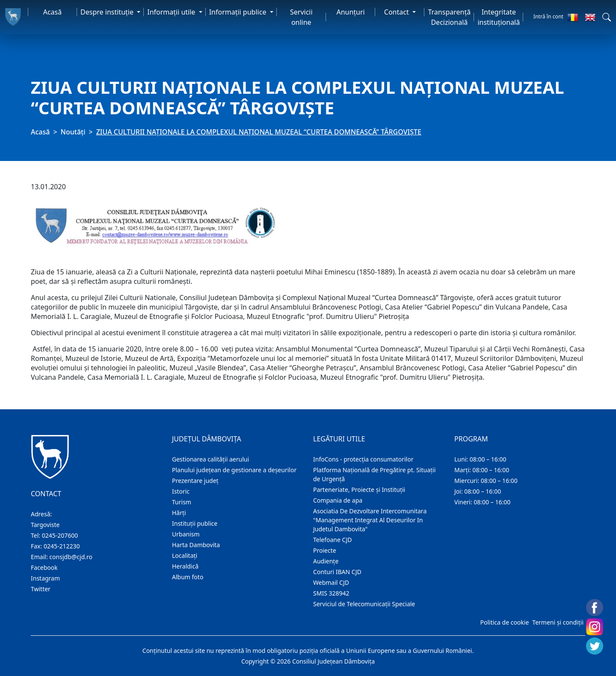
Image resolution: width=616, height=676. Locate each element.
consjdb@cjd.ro (71, 557)
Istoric (181, 491)
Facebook (44, 567)
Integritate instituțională (499, 17)
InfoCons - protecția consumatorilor (363, 459)
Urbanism (186, 534)
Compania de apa (338, 500)
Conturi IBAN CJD (337, 572)
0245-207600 (60, 535)
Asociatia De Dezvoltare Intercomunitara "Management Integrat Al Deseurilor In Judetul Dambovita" (370, 520)
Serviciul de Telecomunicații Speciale (364, 604)
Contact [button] (397, 12)
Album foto (188, 577)
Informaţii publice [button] (239, 12)
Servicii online (301, 17)
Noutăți (73, 132)
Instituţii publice (195, 523)
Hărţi (179, 513)
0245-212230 (62, 546)
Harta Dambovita (196, 545)
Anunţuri (350, 12)
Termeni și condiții (558, 622)
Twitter (41, 589)
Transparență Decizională (449, 17)
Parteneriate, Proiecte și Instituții (359, 490)
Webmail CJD (331, 582)
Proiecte (325, 550)
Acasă (53, 12)
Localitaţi (185, 555)
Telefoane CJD (332, 540)
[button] (607, 17)
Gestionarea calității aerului (210, 459)
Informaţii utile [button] (172, 12)
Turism (182, 502)
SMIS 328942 (331, 593)
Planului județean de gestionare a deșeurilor (234, 470)
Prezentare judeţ (195, 481)
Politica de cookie (504, 622)
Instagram (45, 578)
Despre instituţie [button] (108, 12)
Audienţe (326, 561)
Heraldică (185, 566)
